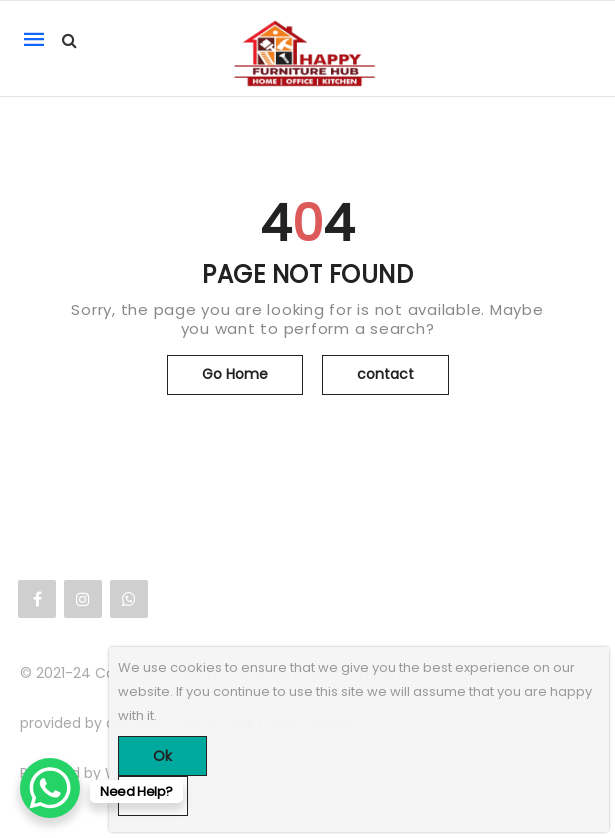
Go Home (235, 374)
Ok (162, 756)
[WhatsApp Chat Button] (50, 788)
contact (385, 374)
